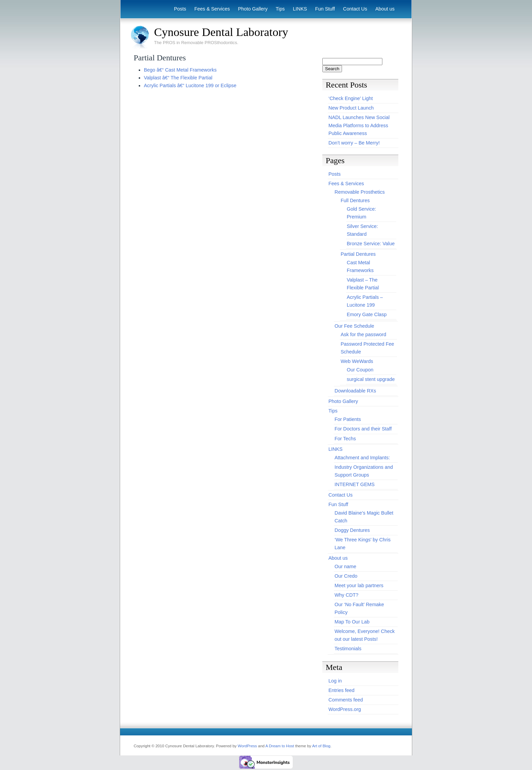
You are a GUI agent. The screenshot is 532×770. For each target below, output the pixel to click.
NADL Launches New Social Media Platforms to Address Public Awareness (359, 125)
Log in (335, 681)
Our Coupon (360, 370)
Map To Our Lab (352, 622)
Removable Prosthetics (360, 192)
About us (385, 9)
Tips (280, 9)
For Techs (345, 439)
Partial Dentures (358, 254)
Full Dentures (355, 200)
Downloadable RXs (355, 391)
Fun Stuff (325, 9)
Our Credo (346, 576)
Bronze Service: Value (371, 244)
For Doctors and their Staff (363, 429)
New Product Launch (351, 108)
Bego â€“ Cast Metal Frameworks (180, 70)
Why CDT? (346, 595)
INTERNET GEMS (355, 484)
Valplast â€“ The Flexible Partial (178, 78)
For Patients (348, 419)
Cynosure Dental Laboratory (221, 32)
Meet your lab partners (359, 585)
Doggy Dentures (352, 530)
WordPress (248, 746)
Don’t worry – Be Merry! (354, 143)
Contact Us (355, 9)
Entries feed (341, 690)
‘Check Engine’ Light (351, 98)
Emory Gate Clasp (367, 314)
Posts (180, 9)
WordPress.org (345, 709)
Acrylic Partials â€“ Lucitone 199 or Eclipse (190, 85)
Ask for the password (363, 334)
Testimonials (348, 649)
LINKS (300, 9)
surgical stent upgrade (371, 379)
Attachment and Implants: (362, 458)
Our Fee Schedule (354, 326)
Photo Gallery (253, 9)
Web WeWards (357, 361)
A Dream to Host (280, 746)
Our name (345, 566)
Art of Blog (321, 746)
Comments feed (346, 700)
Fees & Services (212, 9)
